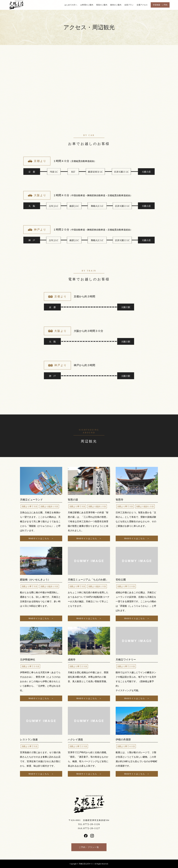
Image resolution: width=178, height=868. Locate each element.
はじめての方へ (71, 5)
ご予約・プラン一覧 (89, 847)
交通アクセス (142, 5)
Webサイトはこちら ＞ (41, 538)
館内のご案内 (116, 5)
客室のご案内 (102, 5)
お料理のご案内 (87, 5)
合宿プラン (129, 5)
